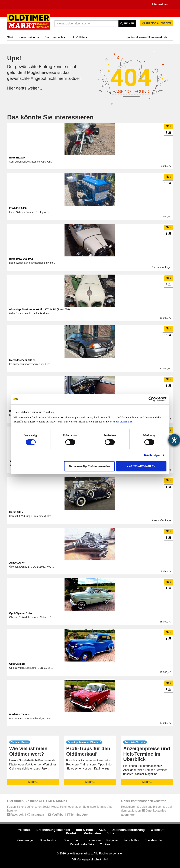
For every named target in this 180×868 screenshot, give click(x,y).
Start (10, 37)
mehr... (33, 782)
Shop (67, 840)
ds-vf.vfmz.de (124, 422)
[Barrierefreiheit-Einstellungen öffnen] (174, 440)
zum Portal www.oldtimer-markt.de (146, 37)
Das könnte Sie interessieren (50, 117)
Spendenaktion (154, 840)
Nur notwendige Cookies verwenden (89, 466)
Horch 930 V (16, 512)
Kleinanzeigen (29, 37)
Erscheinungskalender (53, 830)
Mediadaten (92, 833)
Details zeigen (152, 455)
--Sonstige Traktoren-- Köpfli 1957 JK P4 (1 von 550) (40, 309)
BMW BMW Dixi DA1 (21, 259)
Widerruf (157, 830)
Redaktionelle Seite (82, 844)
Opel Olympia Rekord (22, 613)
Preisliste (24, 830)
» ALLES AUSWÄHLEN (141, 466)
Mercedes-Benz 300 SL (23, 360)
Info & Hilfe (79, 37)
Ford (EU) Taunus (20, 714)
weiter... (35, 88)
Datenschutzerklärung (128, 830)
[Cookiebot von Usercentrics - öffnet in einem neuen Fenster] (151, 399)
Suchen (127, 23)
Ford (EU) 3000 (18, 208)
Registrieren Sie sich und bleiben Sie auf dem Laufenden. (146, 811)
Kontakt (72, 833)
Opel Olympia (17, 664)
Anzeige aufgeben (157, 23)
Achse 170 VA (17, 563)
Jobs (110, 833)
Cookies (105, 844)
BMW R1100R (17, 158)
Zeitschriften (131, 840)
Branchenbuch (55, 37)
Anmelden (160, 4)
